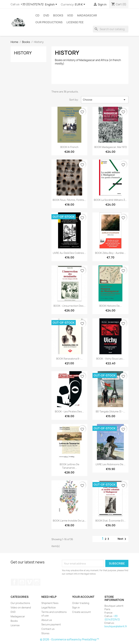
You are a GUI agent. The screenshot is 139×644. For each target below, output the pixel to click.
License (15, 625)
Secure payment (51, 624)
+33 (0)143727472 (32, 4)
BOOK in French (69, 147)
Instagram (37, 582)
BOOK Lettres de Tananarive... (69, 466)
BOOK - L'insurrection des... (69, 306)
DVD (46, 15)
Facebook (14, 582)
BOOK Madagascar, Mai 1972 (111, 147)
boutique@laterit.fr (116, 626)
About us (47, 620)
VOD (70, 15)
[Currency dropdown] (81, 5)
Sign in (76, 607)
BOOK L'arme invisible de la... (69, 521)
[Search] (111, 29)
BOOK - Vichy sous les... (110, 359)
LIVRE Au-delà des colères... (69, 253)
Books (58, 15)
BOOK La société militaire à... (110, 200)
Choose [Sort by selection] (105, 100)
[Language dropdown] (52, 5)
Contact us (48, 629)
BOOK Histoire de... (111, 306)
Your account (83, 597)
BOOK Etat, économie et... (111, 521)
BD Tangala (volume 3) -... (110, 411)
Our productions (49, 22)
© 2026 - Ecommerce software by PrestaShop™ (69, 639)
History (23, 53)
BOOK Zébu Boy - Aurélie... (110, 253)
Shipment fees (50, 603)
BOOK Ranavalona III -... (69, 359)
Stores (45, 633)
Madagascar (87, 15)
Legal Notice (49, 607)
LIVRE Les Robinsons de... (110, 464)
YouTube (22, 582)
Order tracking (81, 603)
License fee (75, 22)
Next (123, 539)
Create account (81, 612)
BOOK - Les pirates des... (69, 411)
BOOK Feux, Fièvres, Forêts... (69, 200)
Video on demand (21, 607)
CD (37, 15)
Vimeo (29, 582)
